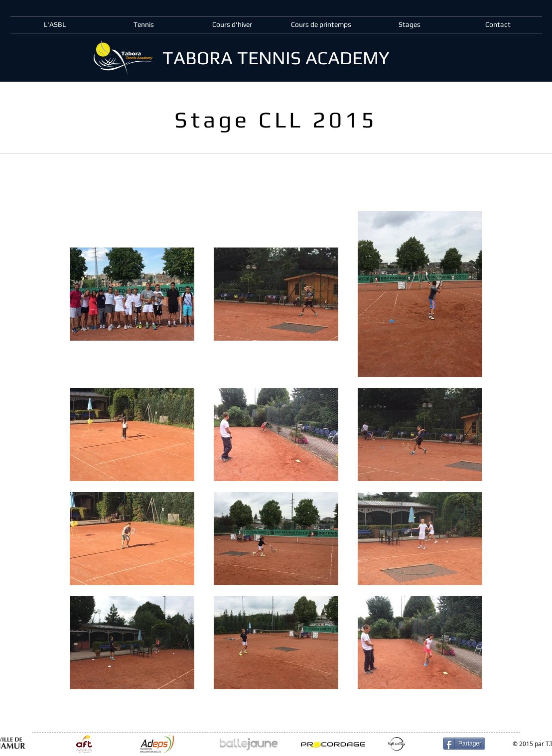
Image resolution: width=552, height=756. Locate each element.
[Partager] (464, 744)
